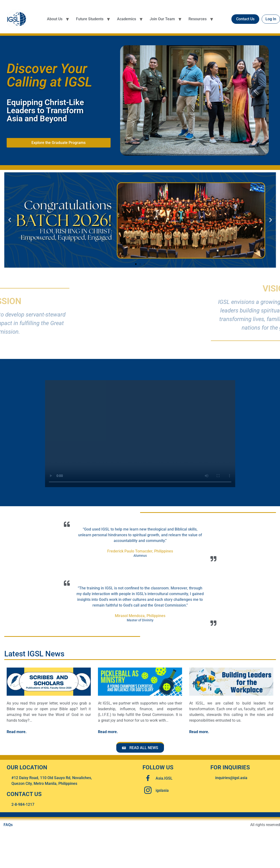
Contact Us (245, 19)
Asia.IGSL (164, 778)
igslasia (162, 790)
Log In (271, 19)
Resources (198, 19)
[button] (10, 220)
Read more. (17, 732)
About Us (55, 19)
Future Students (90, 19)
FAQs (8, 825)
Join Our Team (162, 19)
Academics (127, 19)
